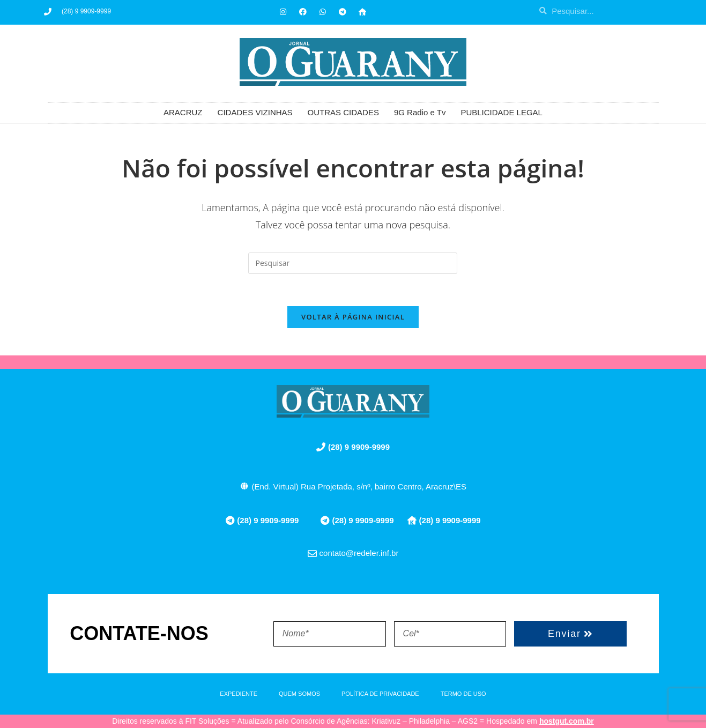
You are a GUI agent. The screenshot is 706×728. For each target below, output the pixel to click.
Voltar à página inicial (353, 317)
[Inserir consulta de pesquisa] (353, 263)
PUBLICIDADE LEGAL (501, 112)
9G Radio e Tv (420, 112)
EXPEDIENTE (239, 694)
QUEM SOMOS (299, 694)
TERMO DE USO (463, 694)
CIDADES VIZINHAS (255, 112)
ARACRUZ (183, 112)
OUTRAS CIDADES (343, 112)
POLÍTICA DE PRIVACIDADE (380, 694)
